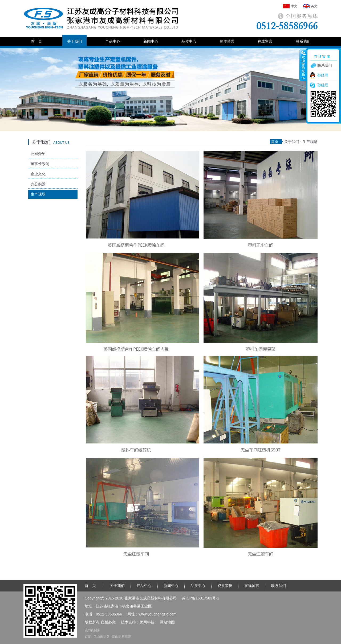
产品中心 (113, 41)
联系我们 (303, 41)
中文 (294, 6)
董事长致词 (40, 164)
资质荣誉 (227, 41)
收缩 (303, 65)
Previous (40, 94)
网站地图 (167, 622)
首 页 (36, 41)
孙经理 (323, 75)
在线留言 (265, 41)
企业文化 (38, 174)
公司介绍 (38, 154)
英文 (314, 6)
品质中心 (189, 41)
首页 (275, 142)
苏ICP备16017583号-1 (201, 598)
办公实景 (38, 184)
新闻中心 (151, 41)
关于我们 (75, 41)
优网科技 (147, 622)
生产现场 (38, 194)
